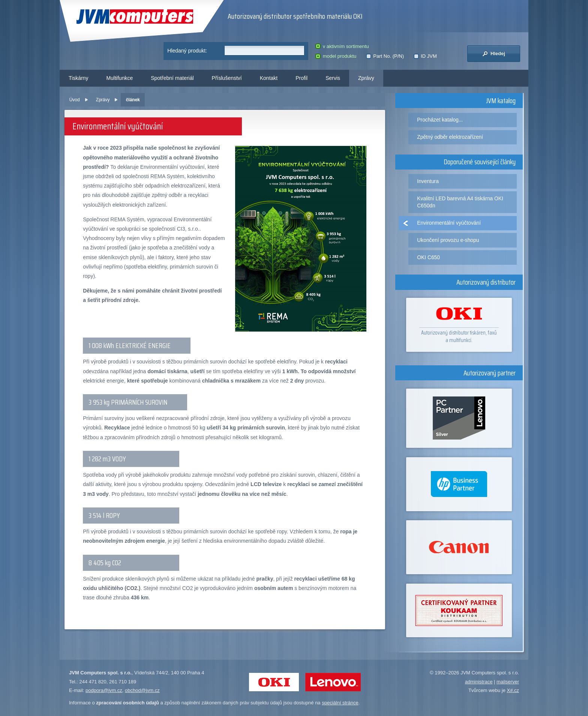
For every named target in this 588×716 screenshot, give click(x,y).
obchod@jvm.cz (142, 690)
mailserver (508, 682)
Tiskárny (78, 78)
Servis (333, 78)
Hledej (494, 54)
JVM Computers (135, 17)
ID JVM (425, 56)
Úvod (75, 100)
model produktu (336, 56)
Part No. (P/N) (385, 56)
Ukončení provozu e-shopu (448, 240)
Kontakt (269, 78)
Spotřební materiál (172, 78)
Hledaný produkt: (187, 51)
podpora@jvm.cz (104, 690)
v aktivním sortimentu (342, 46)
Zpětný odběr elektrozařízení (450, 137)
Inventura (428, 181)
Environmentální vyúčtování (449, 223)
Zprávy (366, 78)
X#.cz (513, 690)
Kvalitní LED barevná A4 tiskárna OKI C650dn (460, 202)
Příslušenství (227, 78)
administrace (479, 682)
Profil (301, 78)
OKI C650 (428, 257)
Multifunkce (119, 78)
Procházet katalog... (440, 120)
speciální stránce (340, 703)
